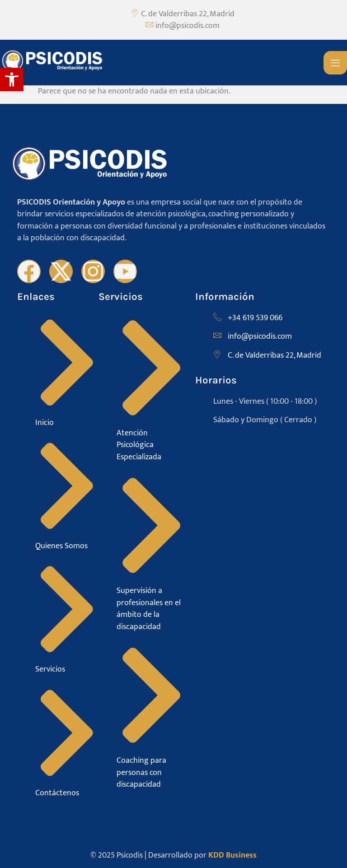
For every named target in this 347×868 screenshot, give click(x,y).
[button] (12, 79)
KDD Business (232, 855)
